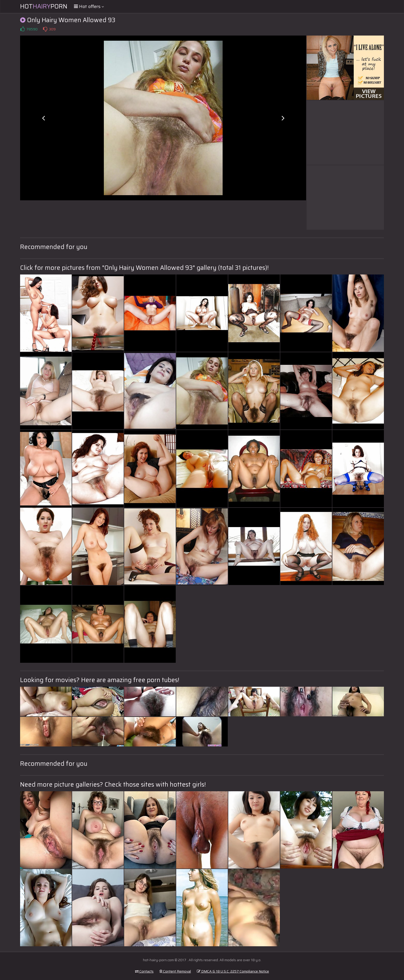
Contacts (144, 971)
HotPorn (44, 6)
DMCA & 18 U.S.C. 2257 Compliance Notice (233, 971)
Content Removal (175, 971)
